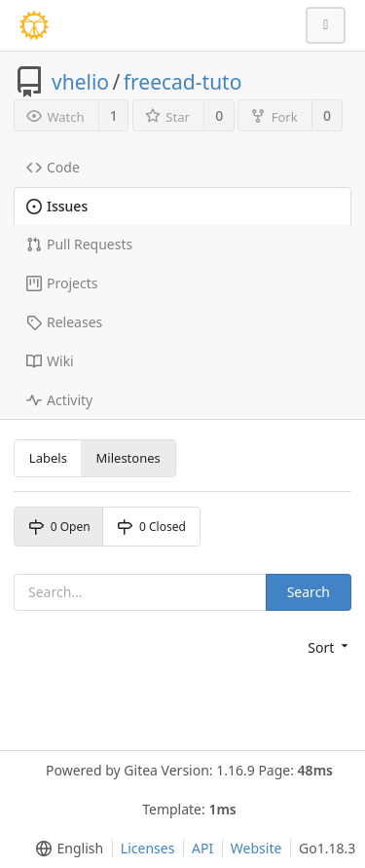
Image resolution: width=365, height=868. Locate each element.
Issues (57, 206)
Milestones (128, 458)
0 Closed (151, 527)
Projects (62, 283)
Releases (64, 322)
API (202, 848)
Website (256, 848)
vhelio (80, 82)
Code (53, 167)
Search (309, 592)
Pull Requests (79, 244)
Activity (59, 400)
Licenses (148, 848)
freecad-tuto (183, 82)
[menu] (329, 648)
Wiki (50, 361)
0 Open (59, 527)
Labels (48, 458)
